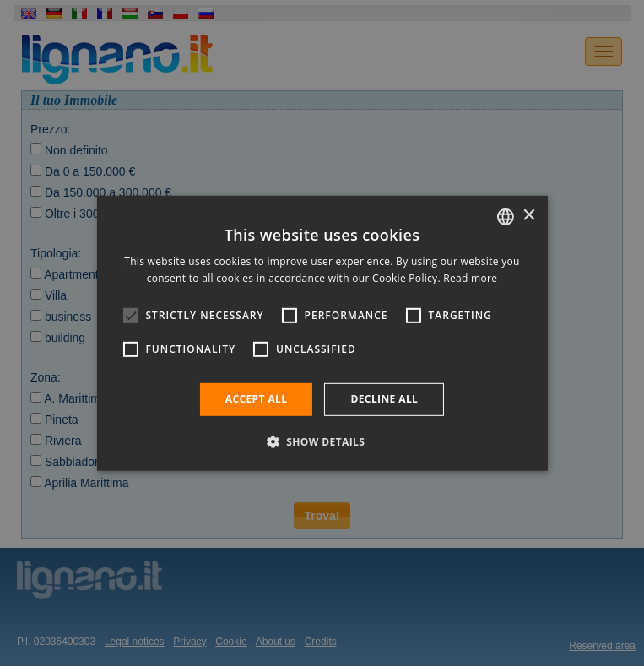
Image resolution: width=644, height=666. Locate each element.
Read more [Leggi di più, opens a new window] (470, 278)
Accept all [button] (257, 399)
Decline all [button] (384, 399)
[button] (322, 441)
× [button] (529, 216)
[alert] (322, 333)
